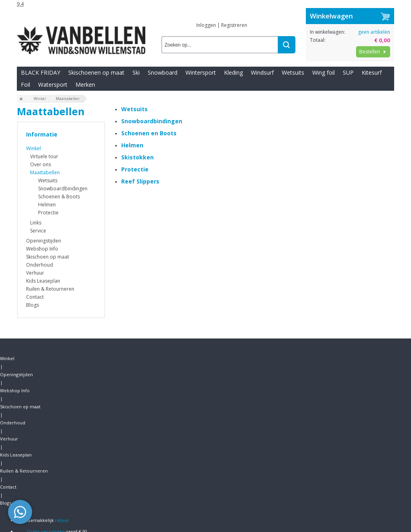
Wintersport (201, 88)
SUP (348, 88)
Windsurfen (127, 435)
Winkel (24, 6)
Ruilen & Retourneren (284, 6)
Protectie (48, 212)
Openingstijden (55, 6)
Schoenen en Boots (149, 164)
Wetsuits (293, 88)
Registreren (234, 30)
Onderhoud (178, 6)
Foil (25, 100)
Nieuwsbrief (31, 464)
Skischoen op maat (137, 6)
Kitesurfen (126, 449)
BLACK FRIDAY (41, 88)
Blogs (344, 6)
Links (36, 222)
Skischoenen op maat (96, 88)
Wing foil (324, 88)
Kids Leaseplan (237, 6)
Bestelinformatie (37, 449)
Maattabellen (45, 172)
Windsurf (262, 88)
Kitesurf (372, 88)
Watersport (53, 100)
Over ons (41, 164)
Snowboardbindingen (63, 188)
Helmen (47, 204)
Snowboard (163, 88)
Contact (323, 6)
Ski (136, 88)
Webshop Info (94, 6)
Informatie (42, 134)
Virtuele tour (44, 156)
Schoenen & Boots (59, 196)
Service (38, 230)
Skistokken (137, 189)
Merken (85, 100)
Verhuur (206, 6)
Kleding (233, 88)
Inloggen (206, 30)
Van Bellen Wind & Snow (359, 462)
